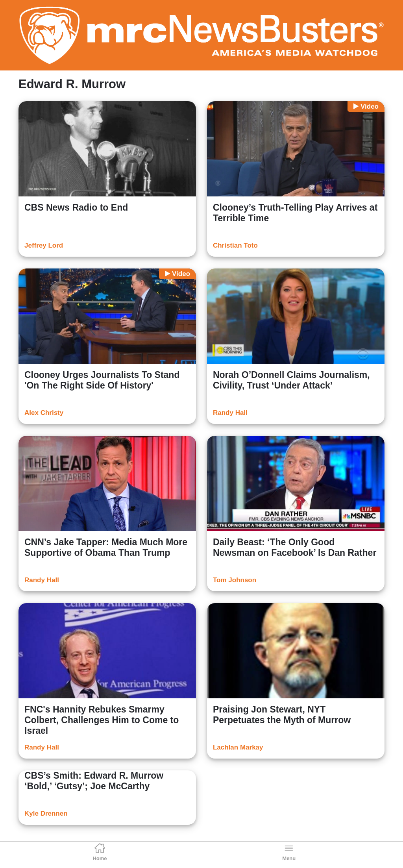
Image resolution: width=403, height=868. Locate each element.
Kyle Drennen (46, 813)
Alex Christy (44, 413)
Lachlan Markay (238, 747)
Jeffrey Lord (44, 245)
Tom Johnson (235, 580)
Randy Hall (230, 413)
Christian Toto (235, 245)
